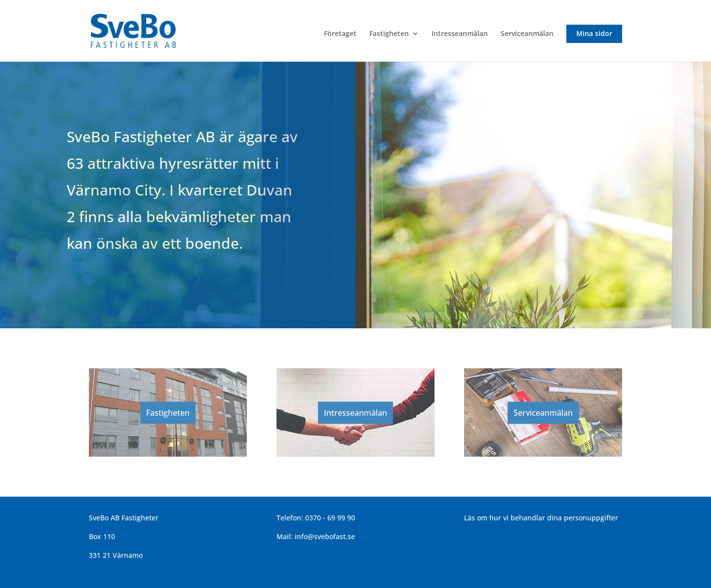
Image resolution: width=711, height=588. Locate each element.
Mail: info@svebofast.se (316, 536)
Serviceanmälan (527, 34)
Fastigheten (389, 34)
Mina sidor (594, 33)
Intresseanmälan (460, 34)
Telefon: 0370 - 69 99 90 (316, 518)
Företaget (340, 34)
